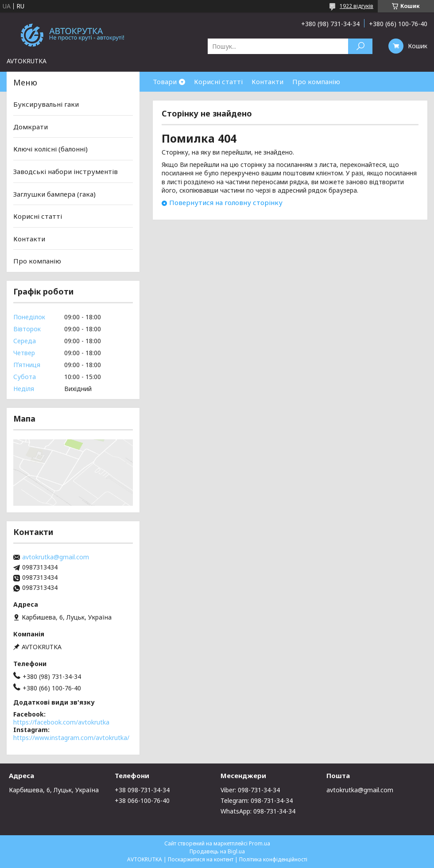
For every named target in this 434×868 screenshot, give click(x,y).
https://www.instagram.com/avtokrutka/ (71, 738)
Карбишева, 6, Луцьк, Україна (54, 790)
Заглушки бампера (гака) (54, 194)
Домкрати (31, 127)
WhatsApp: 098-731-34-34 (258, 811)
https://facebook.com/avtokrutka (61, 722)
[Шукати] (360, 46)
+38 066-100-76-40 (142, 800)
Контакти (267, 81)
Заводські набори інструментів (66, 171)
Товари (165, 81)
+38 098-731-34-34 (142, 790)
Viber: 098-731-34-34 (250, 790)
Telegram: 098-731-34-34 (257, 800)
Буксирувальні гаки (46, 104)
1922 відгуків (356, 6)
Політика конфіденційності (273, 859)
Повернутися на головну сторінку (226, 202)
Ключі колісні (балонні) (50, 149)
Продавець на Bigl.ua (217, 851)
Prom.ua (260, 843)
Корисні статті (218, 81)
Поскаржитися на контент (201, 859)
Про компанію (316, 81)
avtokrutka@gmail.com (56, 557)
